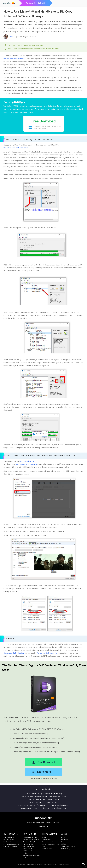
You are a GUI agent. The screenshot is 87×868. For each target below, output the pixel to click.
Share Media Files (28, 846)
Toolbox (25, 853)
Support (45, 837)
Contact (64, 842)
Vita (11, 37)
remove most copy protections (15, 59)
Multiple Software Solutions (31, 855)
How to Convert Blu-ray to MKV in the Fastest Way (43, 793)
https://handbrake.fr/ (27, 461)
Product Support (47, 842)
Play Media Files (28, 844)
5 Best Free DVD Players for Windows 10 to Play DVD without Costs (43, 805)
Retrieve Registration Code (51, 844)
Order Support (47, 840)
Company (64, 840)
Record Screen (27, 849)
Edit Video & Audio (29, 851)
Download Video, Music (30, 842)
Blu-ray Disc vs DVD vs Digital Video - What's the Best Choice (43, 796)
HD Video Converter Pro (11, 842)
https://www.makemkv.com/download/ (18, 148)
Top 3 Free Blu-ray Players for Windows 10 (43, 799)
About (63, 837)
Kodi (24, 858)
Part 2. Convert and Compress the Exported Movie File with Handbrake (34, 49)
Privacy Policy (23, 865)
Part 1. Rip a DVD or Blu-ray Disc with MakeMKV (25, 45)
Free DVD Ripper (9, 840)
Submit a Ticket (47, 849)
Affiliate (64, 844)
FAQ (43, 846)
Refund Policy (66, 849)
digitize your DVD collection (14, 653)
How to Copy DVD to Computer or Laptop (43, 802)
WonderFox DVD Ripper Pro (47, 653)
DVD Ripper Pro (9, 837)
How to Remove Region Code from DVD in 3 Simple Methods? (43, 808)
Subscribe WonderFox (68, 846)
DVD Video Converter (10, 846)
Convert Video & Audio (30, 837)
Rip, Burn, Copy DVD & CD (31, 840)
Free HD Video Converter (12, 844)
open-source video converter (26, 464)
